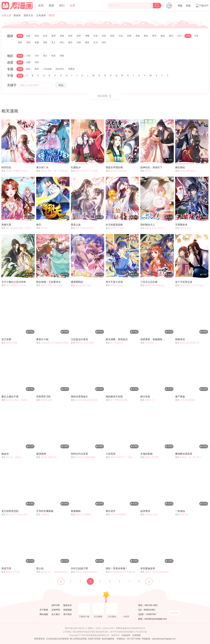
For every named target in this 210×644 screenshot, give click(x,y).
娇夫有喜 (145, 397)
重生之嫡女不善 (10, 397)
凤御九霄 (6, 225)
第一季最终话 (117, 343)
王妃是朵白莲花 (79, 339)
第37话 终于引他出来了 (17, 515)
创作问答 (56, 605)
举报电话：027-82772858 (129, 639)
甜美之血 (76, 225)
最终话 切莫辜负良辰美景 (157, 572)
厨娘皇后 (180, 339)
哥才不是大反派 (114, 282)
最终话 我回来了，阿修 (121, 457)
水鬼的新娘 (146, 454)
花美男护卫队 (44, 397)
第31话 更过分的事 (84, 228)
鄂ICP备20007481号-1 (75, 628)
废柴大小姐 (42, 339)
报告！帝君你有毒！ (117, 568)
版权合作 (68, 605)
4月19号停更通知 (118, 515)
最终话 (148, 171)
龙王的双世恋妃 (10, 511)
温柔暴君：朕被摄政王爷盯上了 (154, 339)
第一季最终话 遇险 (119, 400)
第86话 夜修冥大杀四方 (17, 171)
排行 (62, 5)
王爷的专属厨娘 (45, 511)
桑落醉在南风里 (184, 454)
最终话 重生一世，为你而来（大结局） (59, 171)
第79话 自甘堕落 (118, 171)
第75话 (44, 228)
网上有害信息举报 (78, 639)
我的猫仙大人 (148, 225)
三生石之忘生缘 (149, 282)
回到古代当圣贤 (79, 454)
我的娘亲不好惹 (114, 397)
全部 (20, 36)
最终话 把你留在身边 (155, 285)
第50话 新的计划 (49, 457)
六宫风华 (111, 454)
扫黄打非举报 (94, 639)
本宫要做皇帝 (148, 568)
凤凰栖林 (76, 511)
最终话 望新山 (117, 285)
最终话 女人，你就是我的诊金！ (56, 572)
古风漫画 (41, 15)
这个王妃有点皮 (184, 282)
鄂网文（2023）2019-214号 (101, 628)
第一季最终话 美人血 (16, 285)
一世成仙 (180, 511)
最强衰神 (41, 454)
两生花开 (111, 511)
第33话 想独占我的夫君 (87, 400)
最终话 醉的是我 (188, 171)
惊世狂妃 (6, 167)
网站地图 (44, 614)
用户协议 (68, 614)
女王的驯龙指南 (114, 225)
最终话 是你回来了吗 (190, 343)
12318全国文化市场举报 (57, 639)
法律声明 (56, 610)
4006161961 (150, 610)
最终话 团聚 (12, 343)
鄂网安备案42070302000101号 (130, 628)
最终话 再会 (185, 228)
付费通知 (45, 515)
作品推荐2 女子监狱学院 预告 (55, 343)
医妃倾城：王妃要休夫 (48, 282)
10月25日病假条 (188, 400)
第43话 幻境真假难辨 (85, 457)
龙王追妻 (6, 339)
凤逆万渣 (6, 568)
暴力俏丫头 (42, 167)
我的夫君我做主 (79, 397)
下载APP (202, 6)
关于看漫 (44, 610)
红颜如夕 (76, 167)
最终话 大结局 (117, 228)
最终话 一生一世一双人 (191, 457)
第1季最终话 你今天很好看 (123, 572)
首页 (41, 5)
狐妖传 (5, 454)
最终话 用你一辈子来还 (52, 285)
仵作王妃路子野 (79, 568)
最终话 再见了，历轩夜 (86, 171)
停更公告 (184, 515)
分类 (72, 5)
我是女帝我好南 (114, 167)
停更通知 (149, 343)
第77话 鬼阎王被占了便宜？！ (20, 228)
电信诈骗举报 (108, 639)
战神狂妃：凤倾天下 (151, 167)
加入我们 (56, 614)
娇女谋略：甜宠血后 (117, 339)
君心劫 (40, 568)
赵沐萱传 (145, 511)
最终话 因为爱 (152, 457)
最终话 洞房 (46, 400)
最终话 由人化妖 (83, 285)
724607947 (151, 614)
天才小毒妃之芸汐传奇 (14, 282)
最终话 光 (150, 400)
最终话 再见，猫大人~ (155, 228)
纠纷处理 (126, 635)
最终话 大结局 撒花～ (86, 343)
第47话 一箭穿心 (14, 457)
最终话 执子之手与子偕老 (192, 285)
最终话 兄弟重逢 (83, 515)
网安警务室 (40, 639)
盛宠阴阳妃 (77, 282)
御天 (39, 225)
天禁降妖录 (181, 225)
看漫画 (17, 15)
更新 (51, 5)
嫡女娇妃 (180, 167)
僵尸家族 (180, 397)
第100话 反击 (151, 515)
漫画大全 (29, 15)
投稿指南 (68, 610)
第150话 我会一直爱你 (17, 400)
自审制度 (136, 635)
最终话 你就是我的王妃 (86, 572)
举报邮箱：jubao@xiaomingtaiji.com (159, 639)
